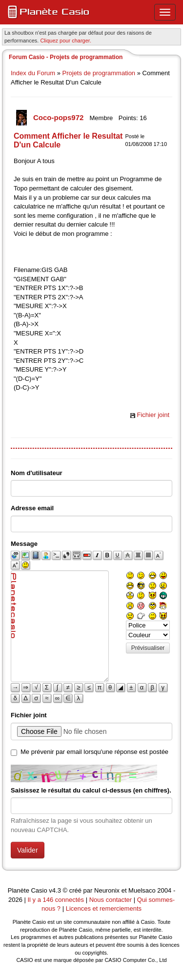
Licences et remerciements (104, 908)
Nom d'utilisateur (37, 473)
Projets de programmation (99, 73)
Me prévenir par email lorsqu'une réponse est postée (94, 752)
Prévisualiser (148, 648)
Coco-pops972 (60, 117)
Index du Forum (33, 73)
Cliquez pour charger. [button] (66, 41)
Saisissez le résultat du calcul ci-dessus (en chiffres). (91, 790)
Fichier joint (153, 415)
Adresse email (32, 508)
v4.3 (55, 890)
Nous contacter (111, 900)
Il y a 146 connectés (56, 900)
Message (24, 544)
